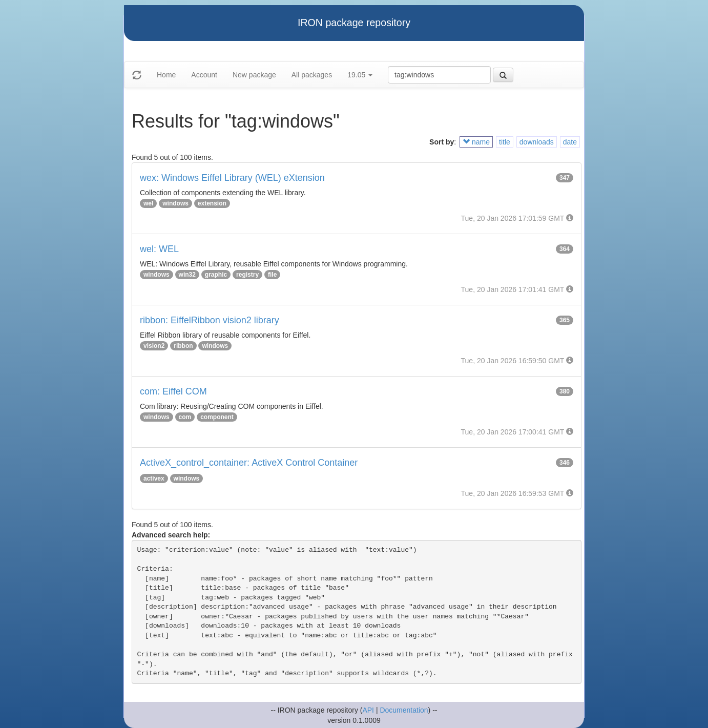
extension (212, 203)
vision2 (154, 346)
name (476, 142)
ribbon (183, 346)
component (217, 417)
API (368, 710)
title (505, 142)
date (570, 142)
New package (254, 75)
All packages (312, 75)
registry (247, 275)
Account (204, 75)
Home (166, 75)
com (185, 417)
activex (154, 479)
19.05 (360, 75)
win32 (187, 275)
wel (148, 203)
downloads (537, 142)
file (272, 275)
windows (175, 203)
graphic (216, 275)
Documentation (404, 710)
